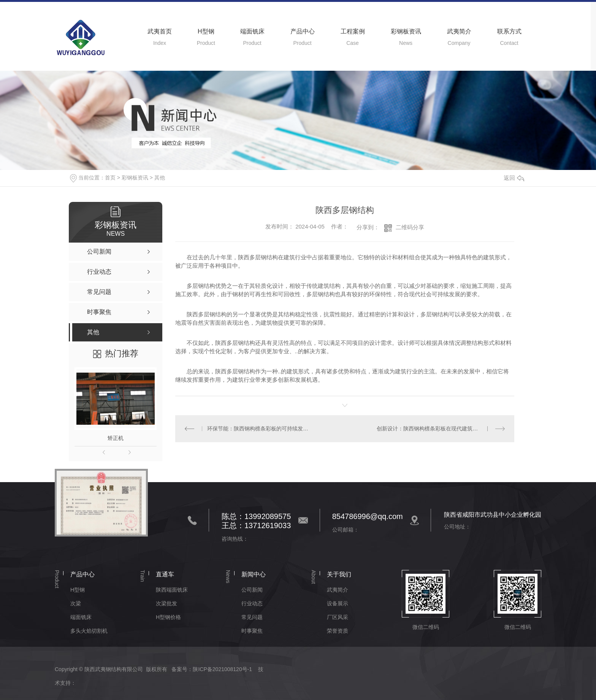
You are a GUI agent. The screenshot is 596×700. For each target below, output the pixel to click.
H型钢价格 (168, 617)
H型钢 (206, 31)
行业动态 (252, 603)
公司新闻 (252, 590)
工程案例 (353, 31)
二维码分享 (410, 227)
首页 (110, 178)
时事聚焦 (252, 631)
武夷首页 (160, 31)
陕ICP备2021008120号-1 (222, 669)
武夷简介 (459, 31)
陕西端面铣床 (172, 590)
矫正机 (116, 438)
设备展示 (338, 603)
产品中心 (303, 31)
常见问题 (252, 617)
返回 (514, 178)
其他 (160, 178)
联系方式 (509, 31)
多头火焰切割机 (89, 631)
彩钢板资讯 (406, 31)
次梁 (76, 603)
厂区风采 (338, 617)
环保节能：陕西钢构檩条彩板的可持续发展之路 (260, 429)
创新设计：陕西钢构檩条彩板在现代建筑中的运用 (435, 429)
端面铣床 (252, 31)
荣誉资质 (338, 631)
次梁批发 (166, 603)
